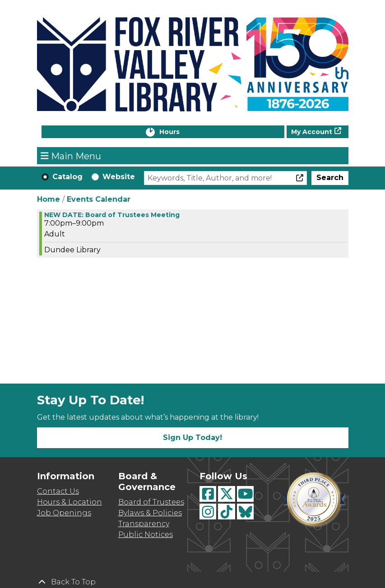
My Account (312, 132)
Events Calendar (99, 199)
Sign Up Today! (192, 438)
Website (119, 177)
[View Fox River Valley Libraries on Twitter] (227, 494)
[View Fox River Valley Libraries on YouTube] (246, 494)
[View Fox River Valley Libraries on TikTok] (227, 512)
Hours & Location (70, 502)
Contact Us (58, 491)
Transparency (144, 524)
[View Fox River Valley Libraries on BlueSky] (246, 512)
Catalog (67, 177)
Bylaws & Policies (150, 513)
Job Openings (64, 513)
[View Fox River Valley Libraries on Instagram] (208, 512)
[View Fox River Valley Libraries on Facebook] (208, 494)
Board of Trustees (151, 502)
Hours (179, 132)
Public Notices (146, 535)
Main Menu (71, 156)
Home (49, 199)
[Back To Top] (193, 582)
